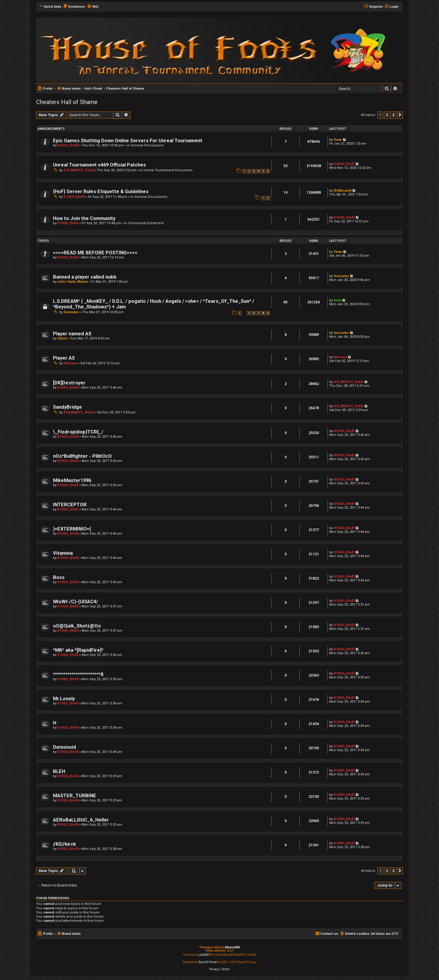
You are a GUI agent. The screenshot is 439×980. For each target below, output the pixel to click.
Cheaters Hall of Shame (67, 102)
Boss (59, 577)
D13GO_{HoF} (68, 145)
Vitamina (63, 553)
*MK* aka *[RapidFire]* (78, 650)
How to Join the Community (84, 218)
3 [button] (393, 115)
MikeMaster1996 (72, 480)
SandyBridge (67, 407)
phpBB (204, 955)
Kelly (338, 300)
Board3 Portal (208, 962)
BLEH (59, 771)
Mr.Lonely (64, 699)
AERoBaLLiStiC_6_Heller (81, 820)
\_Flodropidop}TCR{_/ (78, 432)
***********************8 (78, 674)
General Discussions (147, 145)
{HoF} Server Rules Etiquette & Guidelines (101, 191)
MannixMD (233, 947)
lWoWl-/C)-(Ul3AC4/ (75, 602)
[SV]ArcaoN (343, 191)
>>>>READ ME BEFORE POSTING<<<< (95, 253)
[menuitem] (74, 7)
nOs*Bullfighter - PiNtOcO (82, 456)
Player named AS (72, 334)
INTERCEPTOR (70, 505)
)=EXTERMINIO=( (72, 529)
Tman (338, 252)
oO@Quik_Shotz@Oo (77, 626)
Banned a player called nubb (85, 277)
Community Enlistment (146, 223)
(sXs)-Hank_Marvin (73, 282)
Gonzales (341, 276)
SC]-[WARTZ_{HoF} (79, 170)
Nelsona (70, 363)
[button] (400, 115)
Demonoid (64, 747)
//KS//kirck (64, 844)
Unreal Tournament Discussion (168, 170)
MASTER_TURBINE (75, 796)
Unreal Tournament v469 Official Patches (99, 165)
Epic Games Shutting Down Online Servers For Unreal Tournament (128, 141)
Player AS (64, 358)
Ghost (62, 338)
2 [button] (387, 115)
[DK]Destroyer (69, 383)
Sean (338, 140)
